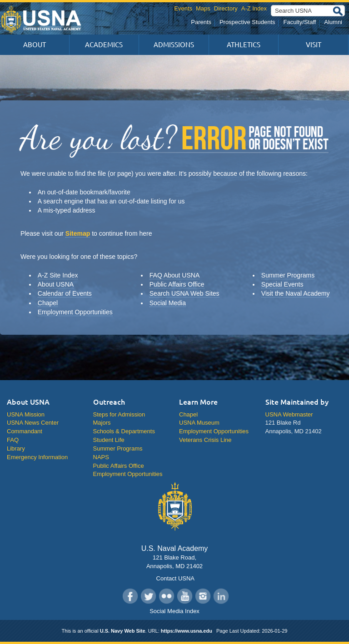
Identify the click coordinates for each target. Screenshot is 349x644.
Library (16, 448)
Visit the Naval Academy (296, 293)
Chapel (48, 303)
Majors (102, 423)
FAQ (13, 440)
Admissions (174, 45)
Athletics (244, 45)
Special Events (282, 284)
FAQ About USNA (175, 275)
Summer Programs (288, 275)
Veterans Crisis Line (205, 440)
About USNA (56, 284)
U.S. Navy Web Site (123, 631)
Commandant (25, 431)
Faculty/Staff (299, 22)
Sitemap (78, 233)
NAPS (101, 457)
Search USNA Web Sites (184, 293)
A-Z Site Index (58, 275)
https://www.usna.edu (187, 631)
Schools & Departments (124, 431)
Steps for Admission (119, 414)
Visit (314, 45)
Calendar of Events (65, 293)
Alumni (333, 22)
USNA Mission (26, 414)
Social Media (168, 303)
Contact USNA (174, 578)
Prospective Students (247, 22)
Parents (201, 22)
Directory (226, 8)
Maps (203, 8)
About (35, 45)
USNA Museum (199, 423)
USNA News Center (33, 423)
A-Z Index (254, 8)
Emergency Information (37, 457)
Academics (104, 45)
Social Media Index (174, 611)
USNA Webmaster (289, 414)
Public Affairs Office (177, 284)
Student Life (109, 440)
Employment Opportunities (75, 312)
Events (183, 8)
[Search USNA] (308, 11)
